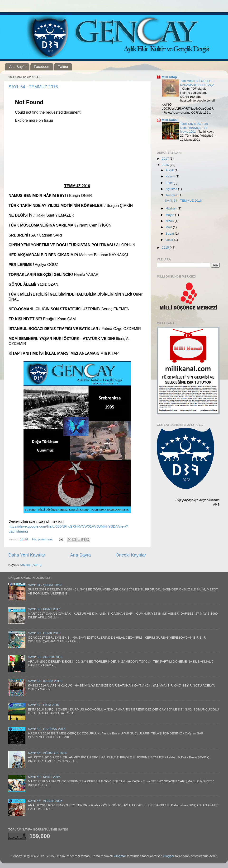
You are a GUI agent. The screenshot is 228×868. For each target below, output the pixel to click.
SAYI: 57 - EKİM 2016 (43, 705)
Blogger (169, 856)
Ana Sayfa (17, 67)
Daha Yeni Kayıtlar (27, 555)
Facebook (42, 67)
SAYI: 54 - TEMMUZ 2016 (33, 87)
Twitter (63, 67)
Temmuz (172, 195)
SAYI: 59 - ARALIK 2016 (45, 657)
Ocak (170, 240)
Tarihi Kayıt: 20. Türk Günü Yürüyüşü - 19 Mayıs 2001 (194, 128)
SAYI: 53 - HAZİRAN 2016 (46, 729)
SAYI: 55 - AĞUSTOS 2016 (47, 753)
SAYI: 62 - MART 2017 (44, 609)
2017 (166, 159)
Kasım (171, 176)
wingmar (120, 856)
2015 (166, 248)
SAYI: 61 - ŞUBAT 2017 (45, 585)
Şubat (170, 234)
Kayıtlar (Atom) (31, 565)
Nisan (170, 221)
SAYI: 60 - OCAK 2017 (44, 633)
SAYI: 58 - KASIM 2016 (44, 681)
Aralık (170, 170)
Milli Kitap (169, 77)
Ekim (170, 183)
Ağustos (172, 189)
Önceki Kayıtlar (131, 555)
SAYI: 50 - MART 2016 (44, 777)
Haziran (171, 208)
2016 (166, 165)
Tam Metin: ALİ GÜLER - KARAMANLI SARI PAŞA (197, 83)
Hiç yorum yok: (43, 539)
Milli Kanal (170, 120)
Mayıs (170, 215)
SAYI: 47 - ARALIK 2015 (45, 801)
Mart (169, 227)
